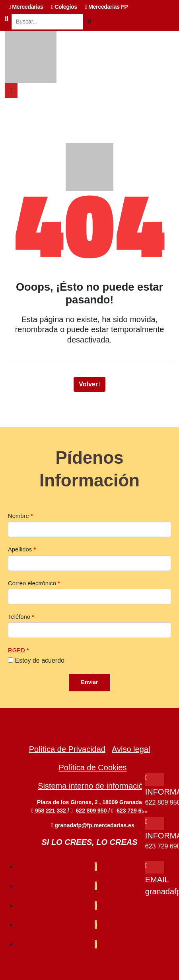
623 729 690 (132, 811)
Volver (89, 384)
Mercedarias (26, 7)
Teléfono (19, 617)
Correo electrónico (32, 583)
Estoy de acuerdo (40, 660)
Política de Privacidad (67, 749)
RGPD (17, 650)
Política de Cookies (92, 767)
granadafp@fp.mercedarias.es (92, 825)
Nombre (18, 516)
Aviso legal (131, 749)
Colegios (64, 7)
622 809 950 (92, 811)
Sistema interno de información (93, 786)
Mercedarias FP (107, 7)
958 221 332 (50, 811)
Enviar (90, 682)
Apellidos (20, 549)
